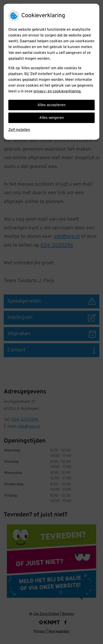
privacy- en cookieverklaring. (58, 91)
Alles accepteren (51, 105)
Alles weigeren (52, 118)
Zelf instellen (19, 130)
